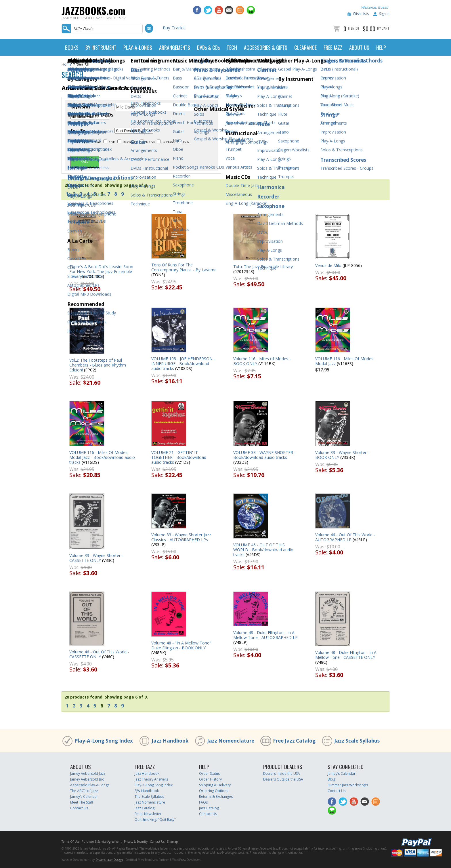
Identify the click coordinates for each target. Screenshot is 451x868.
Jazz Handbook (170, 741)
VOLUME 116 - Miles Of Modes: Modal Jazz (345, 361)
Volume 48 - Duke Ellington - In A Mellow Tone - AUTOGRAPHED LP (265, 635)
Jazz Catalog (145, 808)
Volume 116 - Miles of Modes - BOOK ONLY (262, 361)
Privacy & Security (136, 842)
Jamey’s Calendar (84, 797)
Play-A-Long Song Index (104, 741)
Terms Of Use (70, 842)
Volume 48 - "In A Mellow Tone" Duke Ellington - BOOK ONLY (181, 645)
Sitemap (172, 842)
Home (67, 64)
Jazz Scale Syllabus (357, 741)
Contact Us (79, 808)
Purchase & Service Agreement (102, 842)
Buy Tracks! (174, 28)
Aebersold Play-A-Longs (90, 785)
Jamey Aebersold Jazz (88, 773)
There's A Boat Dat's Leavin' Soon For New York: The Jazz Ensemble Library (101, 271)
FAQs (203, 802)
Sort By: (78, 131)
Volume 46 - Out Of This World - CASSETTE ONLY (99, 654)
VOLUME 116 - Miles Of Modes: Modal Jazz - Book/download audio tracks (102, 457)
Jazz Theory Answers (151, 779)
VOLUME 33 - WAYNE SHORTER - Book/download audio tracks (264, 455)
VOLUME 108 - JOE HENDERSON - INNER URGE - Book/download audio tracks (183, 364)
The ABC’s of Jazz (84, 791)
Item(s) (353, 28)
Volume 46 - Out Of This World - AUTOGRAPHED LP (345, 537)
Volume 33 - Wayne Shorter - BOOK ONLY (342, 455)
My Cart (383, 28)
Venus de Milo (328, 265)
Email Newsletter (148, 814)
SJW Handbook (147, 791)
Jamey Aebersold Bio (87, 779)
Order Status (209, 773)
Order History (210, 779)
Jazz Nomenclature (231, 741)
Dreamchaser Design (109, 860)
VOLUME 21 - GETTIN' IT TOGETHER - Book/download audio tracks (179, 457)
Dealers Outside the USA (283, 779)
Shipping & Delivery (215, 785)
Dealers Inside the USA (282, 773)
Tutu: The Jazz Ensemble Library (263, 267)
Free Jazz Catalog (294, 741)
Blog (331, 779)
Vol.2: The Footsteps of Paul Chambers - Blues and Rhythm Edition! (98, 365)
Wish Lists (361, 14)
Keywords (81, 107)
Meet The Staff (82, 802)
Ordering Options (214, 791)
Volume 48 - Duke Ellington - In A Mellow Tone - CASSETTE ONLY (346, 655)
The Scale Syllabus (149, 797)
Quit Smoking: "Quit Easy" (155, 820)
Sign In (384, 14)
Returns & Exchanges (216, 797)
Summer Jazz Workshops (348, 785)
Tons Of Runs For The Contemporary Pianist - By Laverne (184, 267)
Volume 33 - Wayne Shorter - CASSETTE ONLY (96, 558)
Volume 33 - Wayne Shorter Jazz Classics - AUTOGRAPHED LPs (181, 537)
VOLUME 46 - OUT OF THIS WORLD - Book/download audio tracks (263, 550)
